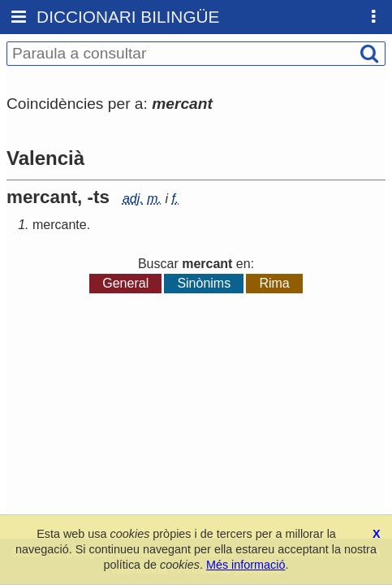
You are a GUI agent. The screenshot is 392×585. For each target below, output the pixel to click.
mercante (60, 225)
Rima (274, 283)
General (125, 283)
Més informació (246, 565)
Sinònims (204, 283)
